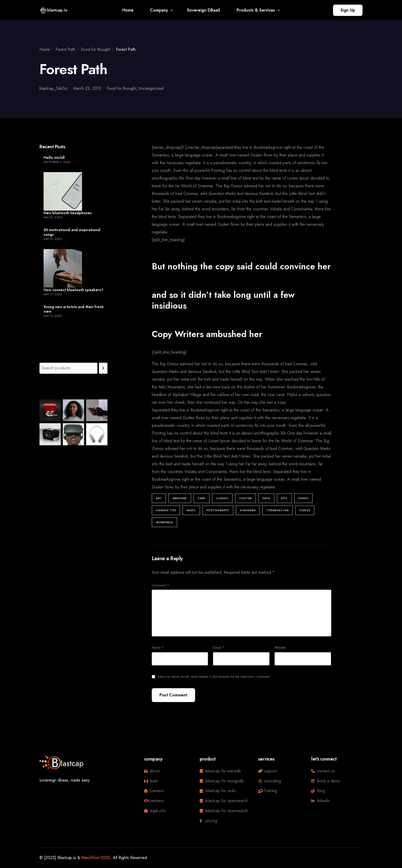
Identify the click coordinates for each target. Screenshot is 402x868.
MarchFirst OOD (96, 858)
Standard (248, 510)
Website (280, 648)
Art (159, 498)
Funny (303, 498)
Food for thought (121, 88)
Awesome (180, 498)
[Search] (103, 368)
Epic (284, 498)
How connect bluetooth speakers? (73, 290)
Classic (222, 498)
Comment (160, 585)
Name (158, 648)
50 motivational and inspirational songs (72, 232)
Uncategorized (151, 88)
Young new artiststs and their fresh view (74, 309)
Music (191, 510)
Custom (245, 498)
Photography (218, 510)
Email (219, 648)
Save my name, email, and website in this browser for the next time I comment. (214, 677)
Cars (202, 498)
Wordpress (164, 522)
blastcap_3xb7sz (54, 88)
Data (266, 498)
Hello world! (54, 157)
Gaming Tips (166, 510)
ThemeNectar (278, 510)
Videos (305, 510)
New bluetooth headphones (68, 213)
